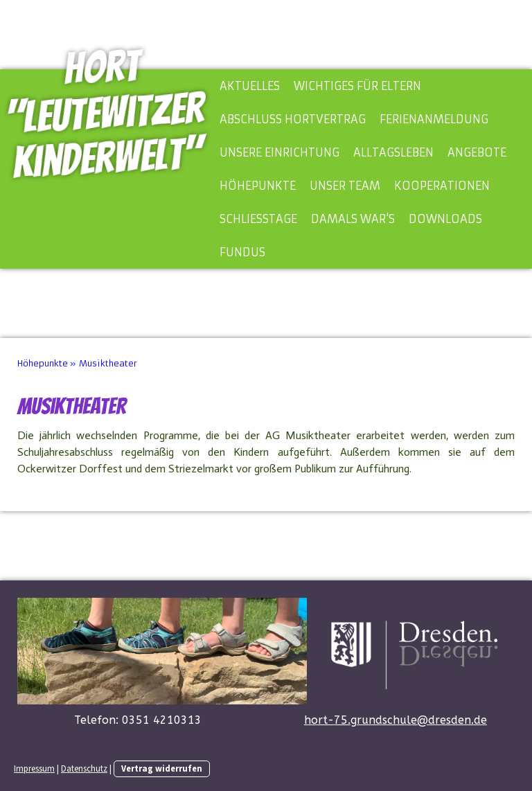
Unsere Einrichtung (280, 152)
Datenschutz (84, 768)
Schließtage (258, 219)
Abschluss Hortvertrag (293, 119)
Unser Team (345, 186)
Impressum (34, 768)
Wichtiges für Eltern (357, 86)
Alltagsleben (393, 152)
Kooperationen (442, 186)
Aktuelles (250, 86)
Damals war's (353, 219)
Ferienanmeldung (434, 119)
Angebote (477, 152)
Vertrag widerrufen (162, 768)
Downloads (445, 219)
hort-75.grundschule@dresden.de (396, 720)
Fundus (242, 252)
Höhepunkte (258, 186)
